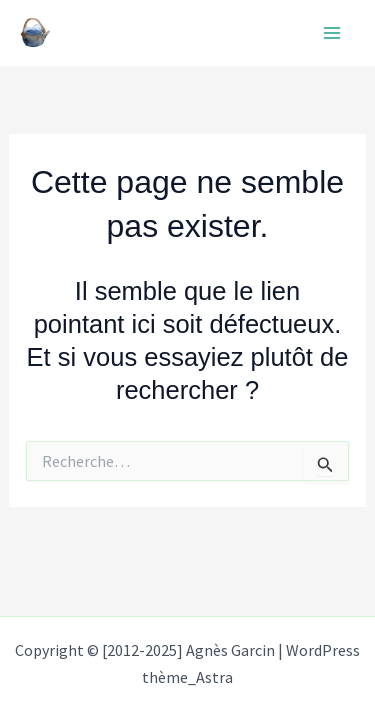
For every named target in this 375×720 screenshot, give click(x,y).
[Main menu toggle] (333, 33)
